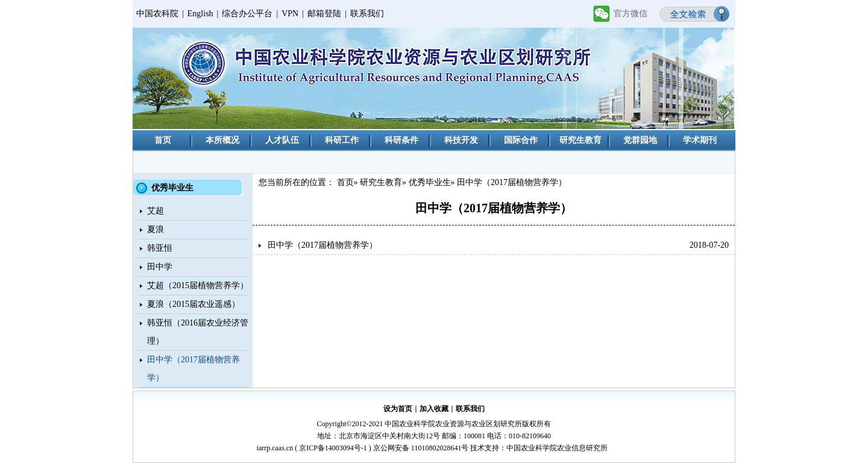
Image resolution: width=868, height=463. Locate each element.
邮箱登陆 (324, 14)
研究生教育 (580, 140)
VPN (290, 14)
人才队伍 (282, 140)
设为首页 (398, 409)
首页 (163, 140)
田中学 (160, 267)
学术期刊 (700, 140)
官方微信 (631, 14)
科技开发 (461, 140)
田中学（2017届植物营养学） (322, 245)
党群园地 (640, 140)
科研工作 (342, 140)
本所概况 (222, 140)
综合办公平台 (247, 14)
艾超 (156, 211)
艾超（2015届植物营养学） (198, 285)
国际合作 (521, 140)
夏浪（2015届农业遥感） (193, 304)
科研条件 (401, 140)
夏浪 (156, 229)
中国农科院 (157, 14)
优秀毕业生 (430, 182)
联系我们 (367, 14)
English (200, 14)
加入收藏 (434, 409)
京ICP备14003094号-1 (333, 448)
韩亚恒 (160, 248)
